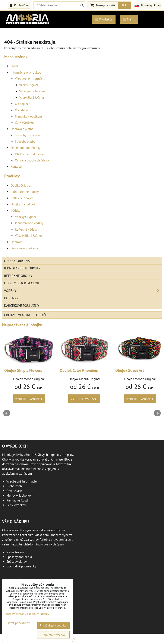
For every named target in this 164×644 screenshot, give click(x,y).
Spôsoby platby (25, 142)
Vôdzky (15, 210)
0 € (124, 5)
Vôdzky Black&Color (29, 236)
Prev (7, 413)
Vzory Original (29, 85)
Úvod (14, 66)
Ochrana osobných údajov (32, 160)
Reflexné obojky (22, 198)
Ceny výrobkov (25, 123)
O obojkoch (23, 104)
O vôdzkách (23, 110)
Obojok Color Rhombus (79, 370)
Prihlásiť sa (19, 5)
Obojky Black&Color (24, 204)
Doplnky (16, 242)
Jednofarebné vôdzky (29, 223)
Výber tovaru (15, 552)
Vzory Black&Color (32, 98)
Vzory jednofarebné (32, 91)
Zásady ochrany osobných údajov (27, 614)
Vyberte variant (29, 399)
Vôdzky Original (25, 217)
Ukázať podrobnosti (18, 623)
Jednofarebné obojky (25, 192)
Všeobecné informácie (30, 79)
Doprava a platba (22, 129)
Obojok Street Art (130, 370)
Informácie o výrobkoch (27, 72)
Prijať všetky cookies (53, 625)
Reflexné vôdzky (26, 229)
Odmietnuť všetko (53, 635)
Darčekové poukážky (25, 248)
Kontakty (17, 166)
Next (157, 413)
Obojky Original (21, 185)
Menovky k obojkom (28, 116)
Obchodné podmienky (26, 148)
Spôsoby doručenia (28, 135)
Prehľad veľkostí (17, 500)
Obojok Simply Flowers (23, 370)
